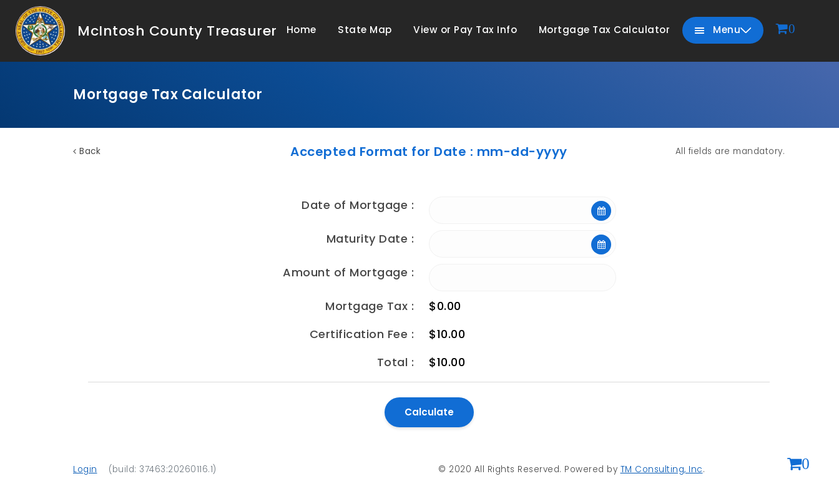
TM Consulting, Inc (662, 469)
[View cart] (786, 30)
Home (302, 30)
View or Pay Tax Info (465, 30)
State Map (365, 30)
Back (87, 151)
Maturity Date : (370, 239)
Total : (396, 362)
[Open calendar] (601, 211)
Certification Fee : (362, 334)
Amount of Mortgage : (348, 272)
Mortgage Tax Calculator (605, 30)
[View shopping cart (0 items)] (798, 465)
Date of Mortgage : (358, 205)
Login (85, 469)
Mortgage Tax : (370, 306)
